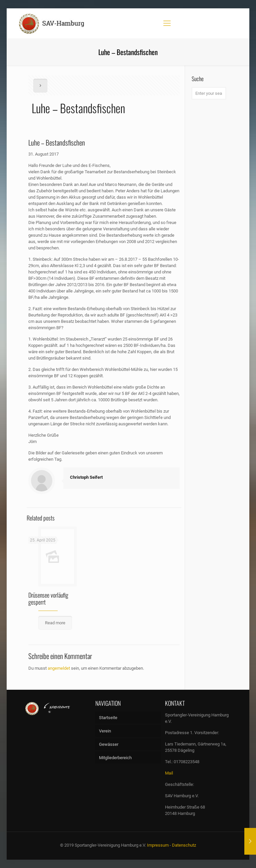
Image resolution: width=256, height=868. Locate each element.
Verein (105, 731)
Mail (169, 773)
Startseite (108, 718)
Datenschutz (184, 845)
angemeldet (59, 668)
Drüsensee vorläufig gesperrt (48, 598)
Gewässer (109, 744)
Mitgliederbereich (115, 758)
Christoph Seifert (86, 477)
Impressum (158, 845)
